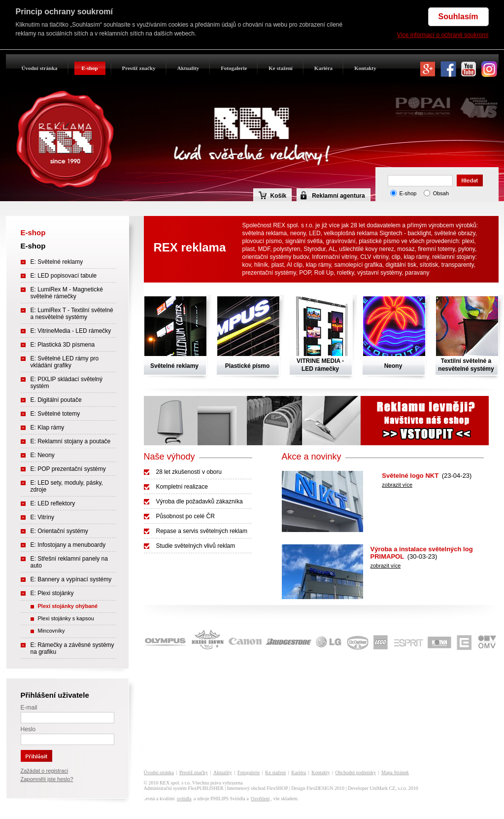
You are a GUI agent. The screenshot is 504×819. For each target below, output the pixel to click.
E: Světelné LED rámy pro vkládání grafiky (65, 362)
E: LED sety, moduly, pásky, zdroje (67, 486)
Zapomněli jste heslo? (47, 779)
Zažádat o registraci (45, 771)
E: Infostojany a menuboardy (68, 545)
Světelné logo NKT (410, 476)
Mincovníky (51, 631)
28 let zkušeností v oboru (189, 472)
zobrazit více (397, 485)
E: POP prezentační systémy (68, 469)
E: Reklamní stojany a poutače (71, 441)
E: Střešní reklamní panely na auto (69, 562)
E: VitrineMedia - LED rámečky (71, 331)
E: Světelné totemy (55, 414)
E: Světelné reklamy (57, 262)
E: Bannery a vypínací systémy (71, 579)
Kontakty (365, 68)
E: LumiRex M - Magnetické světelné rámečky (67, 293)
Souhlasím (458, 17)
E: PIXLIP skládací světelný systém (67, 383)
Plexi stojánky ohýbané (68, 606)
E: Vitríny (42, 517)
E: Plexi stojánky (52, 593)
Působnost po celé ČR (185, 516)
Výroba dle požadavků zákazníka (200, 501)
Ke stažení (281, 68)
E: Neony (43, 455)
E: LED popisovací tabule (64, 276)
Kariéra (323, 68)
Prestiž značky (139, 68)
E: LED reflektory (53, 503)
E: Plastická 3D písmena (63, 345)
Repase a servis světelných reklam (202, 531)
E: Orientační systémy (59, 531)
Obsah (441, 193)
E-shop (90, 68)
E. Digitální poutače (56, 400)
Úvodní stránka (40, 68)
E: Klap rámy (48, 427)
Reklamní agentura (338, 196)
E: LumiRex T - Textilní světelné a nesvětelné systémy (72, 314)
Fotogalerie (234, 68)
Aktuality (188, 68)
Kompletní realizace (182, 487)
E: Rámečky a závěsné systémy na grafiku (72, 648)
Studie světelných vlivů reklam (196, 546)
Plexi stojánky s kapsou (66, 618)
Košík (273, 195)
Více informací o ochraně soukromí (442, 35)
